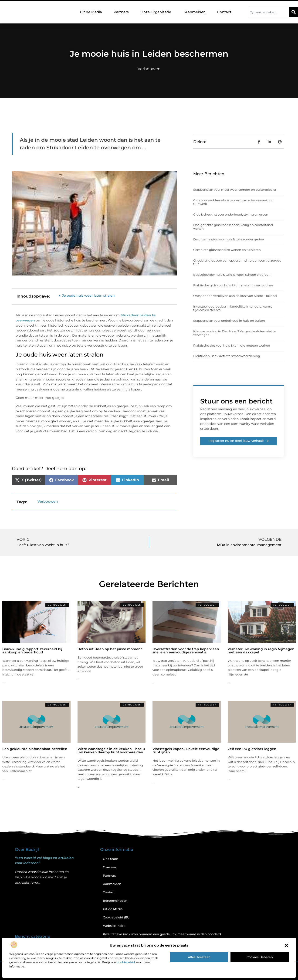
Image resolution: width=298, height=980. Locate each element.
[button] (286, 945)
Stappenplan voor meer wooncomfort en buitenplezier (235, 190)
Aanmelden (195, 12)
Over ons (110, 867)
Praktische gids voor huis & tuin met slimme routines (233, 285)
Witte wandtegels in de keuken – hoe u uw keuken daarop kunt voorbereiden (111, 751)
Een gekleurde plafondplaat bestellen (35, 749)
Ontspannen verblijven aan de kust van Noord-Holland (235, 296)
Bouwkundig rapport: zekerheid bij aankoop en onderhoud (32, 651)
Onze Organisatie (157, 12)
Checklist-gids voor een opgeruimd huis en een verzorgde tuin (237, 262)
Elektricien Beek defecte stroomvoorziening (227, 356)
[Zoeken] (294, 12)
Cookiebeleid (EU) (117, 917)
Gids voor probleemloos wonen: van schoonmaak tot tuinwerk (233, 202)
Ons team (111, 859)
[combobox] (269, 12)
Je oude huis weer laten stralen (88, 295)
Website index (114, 926)
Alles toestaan (199, 957)
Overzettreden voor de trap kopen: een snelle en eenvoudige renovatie (186, 651)
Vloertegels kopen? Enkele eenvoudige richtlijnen (186, 751)
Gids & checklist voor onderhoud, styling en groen (231, 214)
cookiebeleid (126, 962)
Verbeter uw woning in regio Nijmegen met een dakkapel (261, 651)
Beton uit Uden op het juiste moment (110, 649)
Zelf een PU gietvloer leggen (252, 749)
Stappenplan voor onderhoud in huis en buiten (229, 321)
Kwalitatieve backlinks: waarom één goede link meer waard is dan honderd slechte (162, 936)
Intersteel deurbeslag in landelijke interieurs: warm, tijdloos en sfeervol (233, 308)
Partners (121, 12)
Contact (224, 12)
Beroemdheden (115, 901)
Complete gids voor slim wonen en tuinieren (227, 250)
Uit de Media (91, 12)
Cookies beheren (260, 957)
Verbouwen (149, 69)
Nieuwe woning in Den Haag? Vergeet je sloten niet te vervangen (234, 333)
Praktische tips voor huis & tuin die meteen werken (232, 345)
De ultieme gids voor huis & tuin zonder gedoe (229, 239)
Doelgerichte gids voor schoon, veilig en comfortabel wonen (233, 227)
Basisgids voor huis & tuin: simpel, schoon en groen (232, 275)
